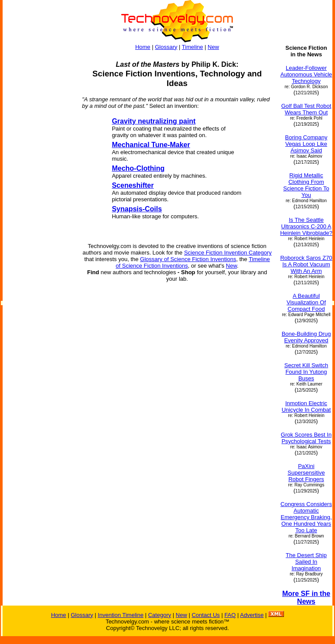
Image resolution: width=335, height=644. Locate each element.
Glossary (166, 47)
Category (159, 615)
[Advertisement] (38, 176)
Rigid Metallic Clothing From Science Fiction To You (306, 185)
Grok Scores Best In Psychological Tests (306, 438)
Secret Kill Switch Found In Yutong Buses (306, 372)
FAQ (230, 615)
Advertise (252, 615)
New (213, 47)
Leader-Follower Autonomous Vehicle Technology (306, 74)
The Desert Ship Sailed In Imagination (306, 562)
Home (143, 47)
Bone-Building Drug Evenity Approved (306, 337)
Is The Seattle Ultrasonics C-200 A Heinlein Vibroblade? (306, 226)
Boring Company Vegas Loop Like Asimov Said (306, 144)
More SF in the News (306, 598)
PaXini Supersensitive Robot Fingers (306, 473)
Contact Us (205, 615)
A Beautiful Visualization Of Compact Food (306, 302)
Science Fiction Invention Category (228, 253)
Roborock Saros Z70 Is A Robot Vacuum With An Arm (306, 264)
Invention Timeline (121, 615)
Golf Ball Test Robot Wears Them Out (306, 109)
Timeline (193, 47)
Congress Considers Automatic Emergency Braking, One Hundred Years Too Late (306, 517)
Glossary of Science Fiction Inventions (188, 259)
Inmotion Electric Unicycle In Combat (306, 406)
